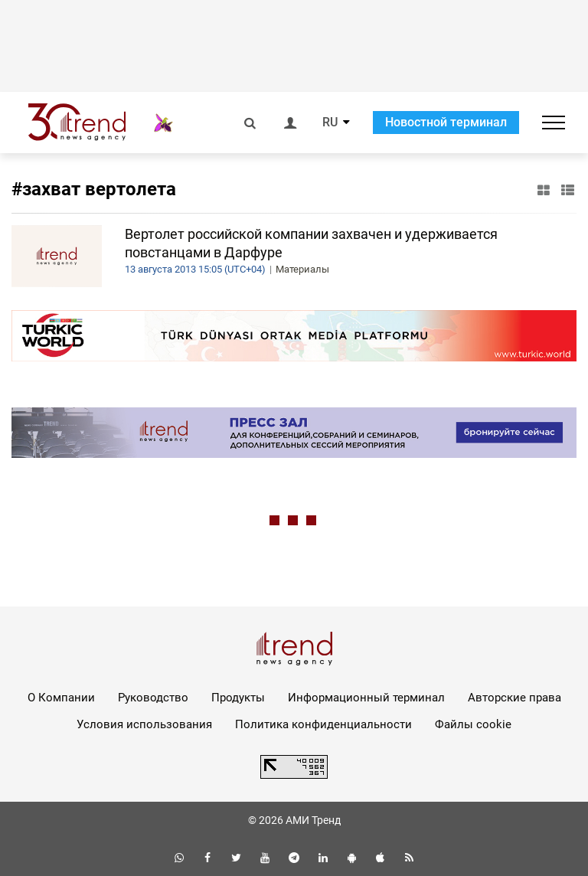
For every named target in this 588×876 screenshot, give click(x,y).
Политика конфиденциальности (323, 724)
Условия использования (144, 724)
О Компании (61, 698)
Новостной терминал (446, 122)
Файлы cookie (473, 724)
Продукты (238, 698)
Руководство (153, 698)
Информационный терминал (366, 698)
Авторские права (514, 698)
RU (330, 123)
